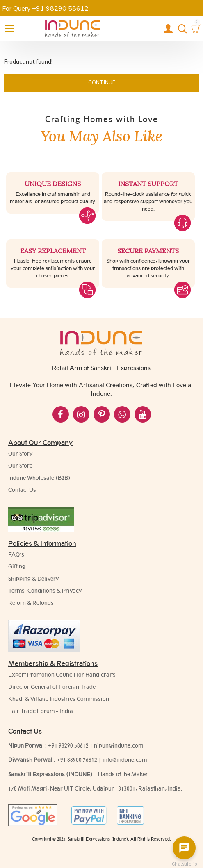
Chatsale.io (184, 864)
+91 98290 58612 (68, 745)
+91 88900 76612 (77, 760)
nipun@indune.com (119, 745)
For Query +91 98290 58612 (45, 9)
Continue (102, 83)
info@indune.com (125, 760)
